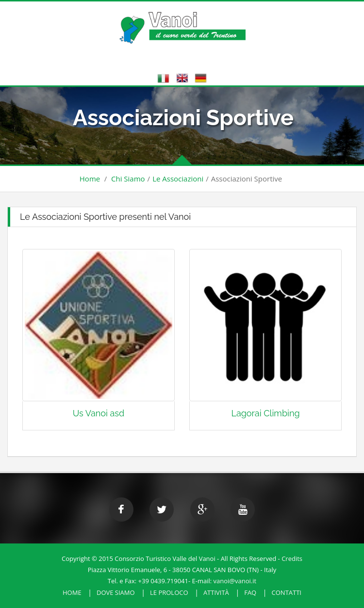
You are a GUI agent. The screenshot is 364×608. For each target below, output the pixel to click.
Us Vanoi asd (99, 413)
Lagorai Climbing (265, 413)
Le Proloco (169, 592)
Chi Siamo (128, 179)
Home (90, 179)
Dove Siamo (116, 592)
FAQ (250, 592)
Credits (292, 559)
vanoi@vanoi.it (235, 581)
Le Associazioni (178, 179)
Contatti (287, 592)
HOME (72, 592)
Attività (216, 592)
